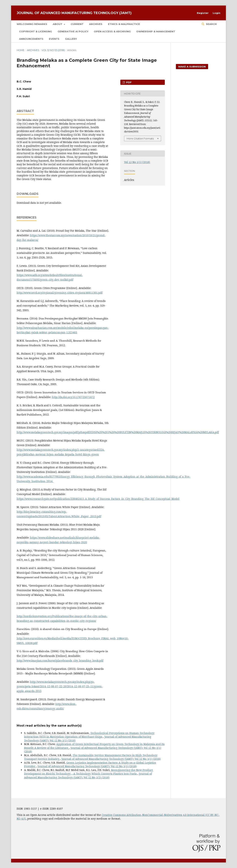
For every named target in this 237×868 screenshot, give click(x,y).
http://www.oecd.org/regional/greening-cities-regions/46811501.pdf (60, 293)
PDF (128, 82)
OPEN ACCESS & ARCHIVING (112, 31)
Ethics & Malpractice (124, 24)
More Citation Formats (140, 138)
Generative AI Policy (73, 31)
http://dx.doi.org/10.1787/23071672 (73, 397)
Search (211, 24)
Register (203, 13)
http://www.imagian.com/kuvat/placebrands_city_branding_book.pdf (60, 660)
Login (217, 13)
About (58, 24)
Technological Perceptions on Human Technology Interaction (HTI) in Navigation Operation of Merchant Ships (89, 735)
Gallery (71, 39)
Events (54, 39)
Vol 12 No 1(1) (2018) (53, 50)
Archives (96, 24)
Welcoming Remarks (32, 24)
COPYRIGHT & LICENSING (36, 31)
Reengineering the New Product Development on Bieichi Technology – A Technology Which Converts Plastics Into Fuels (88, 772)
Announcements (31, 39)
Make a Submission (192, 67)
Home (21, 50)
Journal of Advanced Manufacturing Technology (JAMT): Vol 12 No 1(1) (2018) (111, 759)
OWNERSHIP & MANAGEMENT (156, 31)
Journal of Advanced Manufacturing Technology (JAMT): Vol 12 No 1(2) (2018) (88, 775)
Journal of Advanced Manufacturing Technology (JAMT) (74, 13)
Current (77, 24)
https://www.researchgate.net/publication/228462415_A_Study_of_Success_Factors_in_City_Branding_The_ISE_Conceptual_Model (98, 499)
